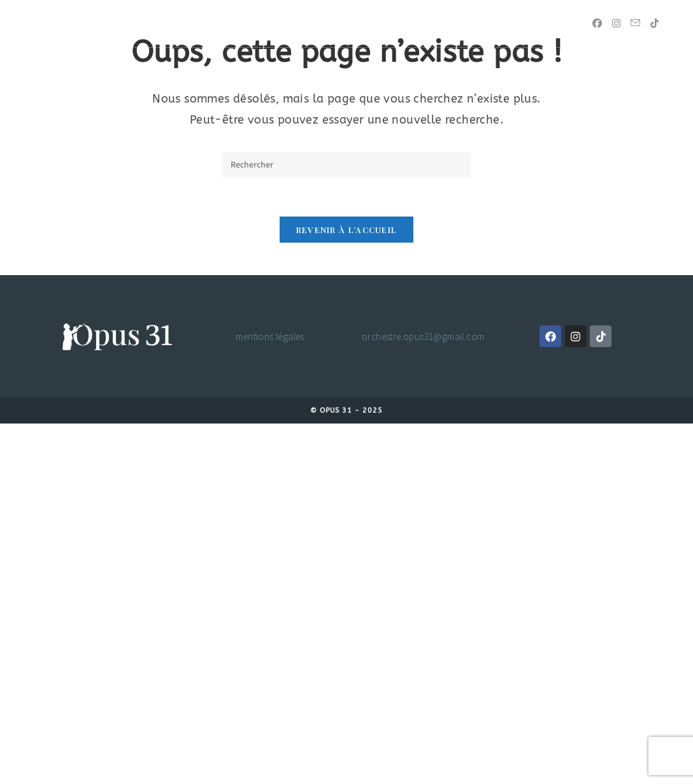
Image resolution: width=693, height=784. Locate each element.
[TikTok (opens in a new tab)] (654, 23)
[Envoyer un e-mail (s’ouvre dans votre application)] (635, 23)
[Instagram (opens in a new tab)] (616, 23)
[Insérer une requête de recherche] (346, 165)
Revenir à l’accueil (347, 230)
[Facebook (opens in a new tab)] (597, 23)
